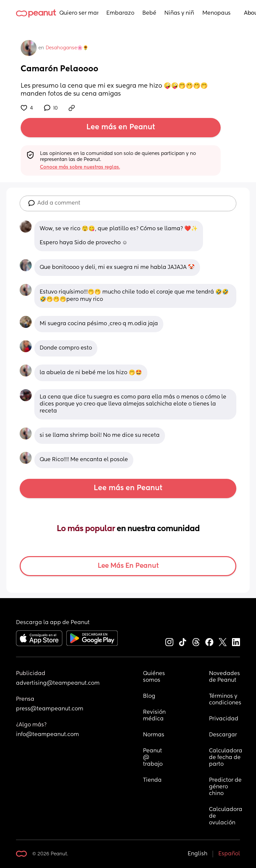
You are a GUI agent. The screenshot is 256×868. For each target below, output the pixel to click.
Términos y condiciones (225, 700)
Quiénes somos (154, 677)
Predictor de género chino (226, 787)
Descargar (223, 735)
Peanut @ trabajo (153, 758)
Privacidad (224, 719)
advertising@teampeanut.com (58, 683)
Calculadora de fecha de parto (226, 758)
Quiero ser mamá (79, 13)
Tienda (152, 780)
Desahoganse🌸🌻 (67, 48)
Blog (149, 696)
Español (229, 854)
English (197, 854)
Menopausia (216, 13)
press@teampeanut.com (50, 709)
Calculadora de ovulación (226, 816)
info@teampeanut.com (47, 735)
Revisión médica (154, 716)
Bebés (149, 13)
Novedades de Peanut (225, 677)
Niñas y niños (179, 13)
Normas (154, 735)
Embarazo (120, 13)
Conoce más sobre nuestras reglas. (80, 167)
